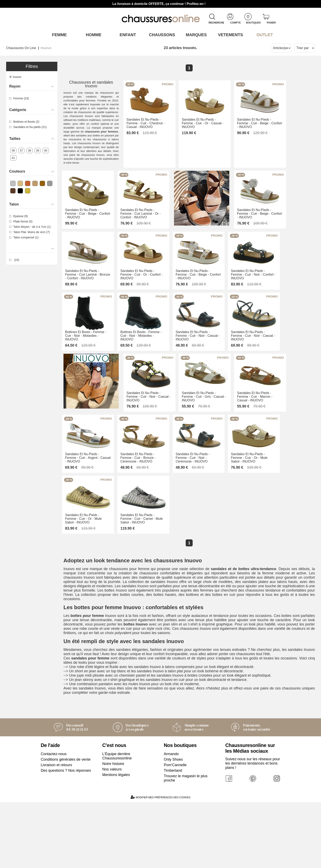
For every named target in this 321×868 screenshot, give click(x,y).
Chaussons (161, 35)
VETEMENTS (229, 35)
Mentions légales (116, 841)
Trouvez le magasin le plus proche (186, 844)
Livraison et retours (56, 831)
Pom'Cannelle (175, 831)
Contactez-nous (54, 820)
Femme (58, 35)
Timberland (173, 836)
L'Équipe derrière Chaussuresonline (117, 822)
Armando (171, 820)
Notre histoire (113, 830)
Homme (92, 35)
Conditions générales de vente (66, 825)
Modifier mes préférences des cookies (160, 863)
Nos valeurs (112, 835)
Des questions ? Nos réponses (66, 836)
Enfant (126, 35)
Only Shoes (173, 825)
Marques (195, 35)
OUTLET (263, 35)
